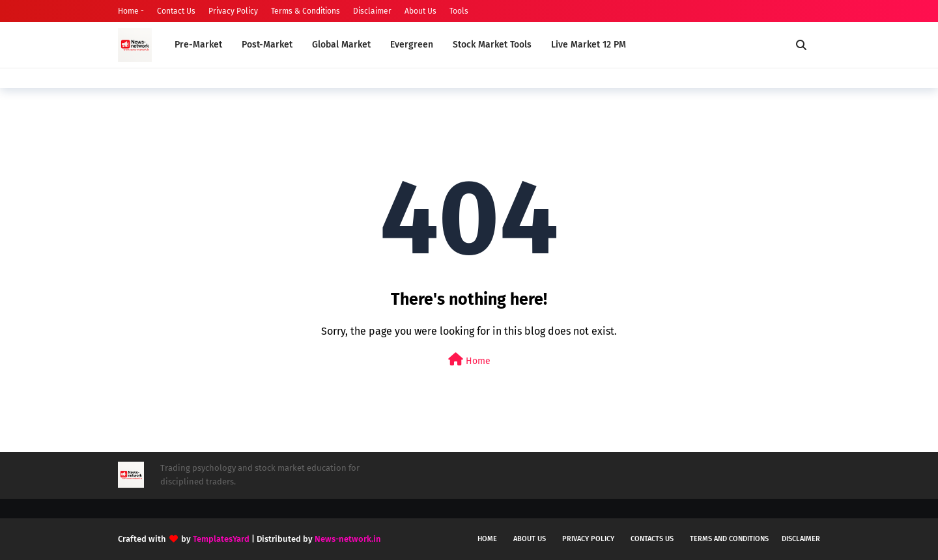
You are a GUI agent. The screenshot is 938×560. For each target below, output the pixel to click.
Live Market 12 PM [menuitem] (589, 45)
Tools (459, 11)
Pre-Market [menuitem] (198, 45)
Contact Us (176, 11)
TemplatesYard (221, 539)
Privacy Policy (233, 11)
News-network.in (348, 539)
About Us (420, 11)
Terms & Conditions (306, 11)
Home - (131, 11)
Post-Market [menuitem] (267, 45)
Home (469, 360)
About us (530, 539)
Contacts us (652, 539)
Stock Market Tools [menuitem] (492, 45)
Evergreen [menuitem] (412, 45)
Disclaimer (372, 11)
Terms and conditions (729, 539)
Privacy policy (588, 539)
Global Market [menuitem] (341, 45)
